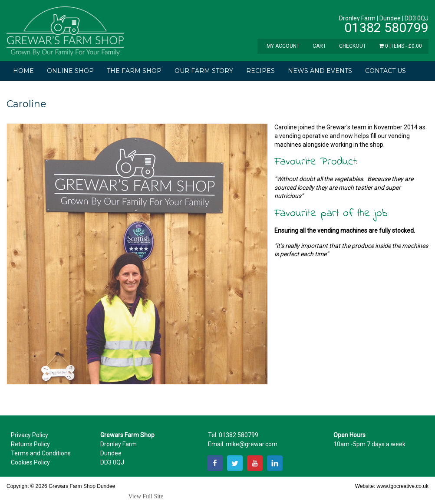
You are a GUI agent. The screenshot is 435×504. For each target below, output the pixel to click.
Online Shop (70, 71)
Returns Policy (30, 444)
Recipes (260, 71)
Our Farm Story (204, 71)
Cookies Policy (30, 462)
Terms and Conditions (41, 453)
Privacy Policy (30, 435)
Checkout (353, 46)
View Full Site (146, 496)
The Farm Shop (134, 71)
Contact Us (386, 71)
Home (23, 71)
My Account (283, 46)
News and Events (320, 71)
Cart (319, 46)
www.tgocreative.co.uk (403, 486)
